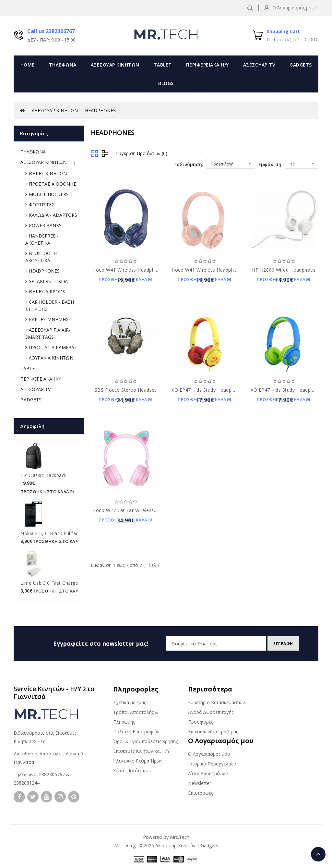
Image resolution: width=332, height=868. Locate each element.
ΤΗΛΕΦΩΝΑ (63, 65)
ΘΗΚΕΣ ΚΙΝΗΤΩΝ (48, 173)
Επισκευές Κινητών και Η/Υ (141, 751)
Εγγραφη (281, 644)
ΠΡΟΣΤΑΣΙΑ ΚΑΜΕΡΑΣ (53, 347)
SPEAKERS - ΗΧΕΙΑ (48, 281)
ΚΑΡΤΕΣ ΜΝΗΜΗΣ (49, 319)
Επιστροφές (201, 793)
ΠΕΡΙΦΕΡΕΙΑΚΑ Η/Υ (207, 65)
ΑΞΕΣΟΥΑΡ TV (259, 65)
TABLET (163, 65)
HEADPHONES (100, 110)
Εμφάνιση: (271, 164)
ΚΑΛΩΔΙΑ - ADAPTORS (53, 215)
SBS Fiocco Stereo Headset (126, 390)
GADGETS (301, 65)
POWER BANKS (45, 225)
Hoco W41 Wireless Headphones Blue (135, 270)
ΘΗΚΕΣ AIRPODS (47, 292)
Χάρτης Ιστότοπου (132, 770)
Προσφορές (201, 722)
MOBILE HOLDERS (49, 194)
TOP (318, 854)
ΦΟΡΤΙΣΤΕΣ (42, 205)
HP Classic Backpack (44, 475)
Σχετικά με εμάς (130, 702)
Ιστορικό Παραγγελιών (212, 764)
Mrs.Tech (180, 837)
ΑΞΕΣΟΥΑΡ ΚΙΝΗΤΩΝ (115, 65)
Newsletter (200, 783)
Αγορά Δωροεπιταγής (211, 712)
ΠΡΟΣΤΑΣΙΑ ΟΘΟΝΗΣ (53, 184)
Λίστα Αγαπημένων (208, 773)
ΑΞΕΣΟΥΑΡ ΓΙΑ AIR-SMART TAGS (48, 333)
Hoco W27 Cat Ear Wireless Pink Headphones (143, 510)
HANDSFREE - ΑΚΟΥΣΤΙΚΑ (42, 239)
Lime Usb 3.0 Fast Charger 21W (56, 583)
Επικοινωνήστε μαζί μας (213, 732)
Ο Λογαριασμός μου (209, 754)
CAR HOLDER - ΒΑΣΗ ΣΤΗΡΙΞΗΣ (50, 306)
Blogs (166, 83)
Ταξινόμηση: (188, 164)
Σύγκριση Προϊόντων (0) (141, 153)
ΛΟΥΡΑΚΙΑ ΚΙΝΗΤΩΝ (51, 358)
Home (28, 65)
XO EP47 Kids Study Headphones (208, 390)
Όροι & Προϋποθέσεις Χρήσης (145, 741)
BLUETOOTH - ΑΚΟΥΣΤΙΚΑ (42, 257)
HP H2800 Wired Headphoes (284, 270)
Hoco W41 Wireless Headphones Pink (214, 270)
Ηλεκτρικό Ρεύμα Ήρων (138, 761)
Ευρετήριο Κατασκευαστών (217, 702)
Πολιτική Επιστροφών (136, 732)
